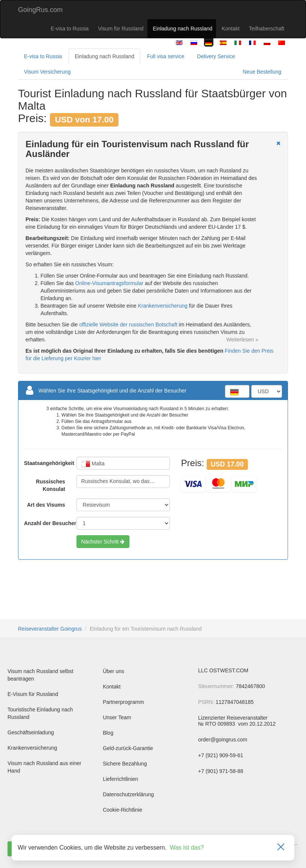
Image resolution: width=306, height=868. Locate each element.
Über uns (113, 671)
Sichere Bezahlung (125, 764)
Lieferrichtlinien (120, 779)
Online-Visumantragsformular (109, 283)
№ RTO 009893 (217, 724)
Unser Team (117, 717)
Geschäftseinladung (31, 732)
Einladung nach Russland (183, 29)
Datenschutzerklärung (128, 794)
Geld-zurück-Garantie (128, 748)
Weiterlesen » (242, 340)
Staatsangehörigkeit (45, 463)
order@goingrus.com (223, 740)
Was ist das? (187, 848)
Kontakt (230, 29)
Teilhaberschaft (267, 29)
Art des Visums (46, 505)
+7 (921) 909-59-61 (220, 755)
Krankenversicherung (163, 306)
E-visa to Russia (70, 29)
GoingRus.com (40, 10)
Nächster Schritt (103, 542)
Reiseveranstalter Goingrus (50, 629)
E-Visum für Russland (33, 694)
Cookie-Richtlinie (122, 810)
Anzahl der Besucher (45, 523)
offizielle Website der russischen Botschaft (128, 325)
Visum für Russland (121, 29)
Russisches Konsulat (51, 485)
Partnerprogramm (123, 702)
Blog (108, 733)
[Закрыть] (281, 848)
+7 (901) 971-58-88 (220, 771)
